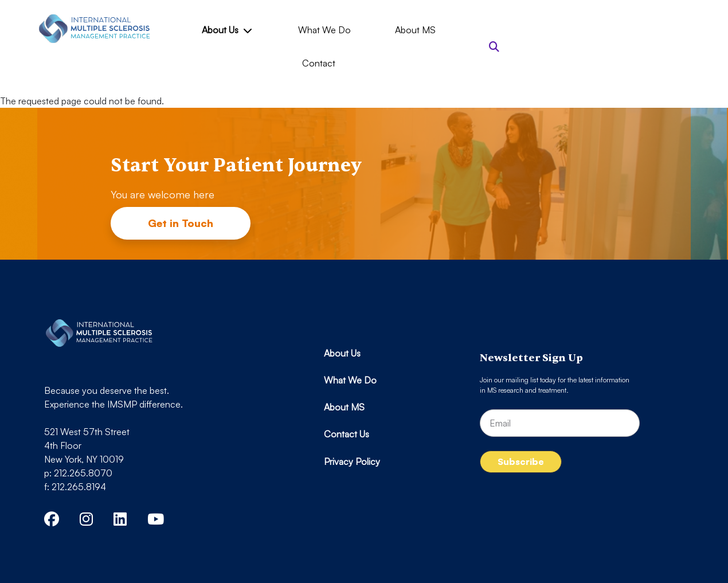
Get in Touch (181, 223)
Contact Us (347, 434)
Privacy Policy (352, 461)
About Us (226, 30)
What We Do (324, 30)
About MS (415, 30)
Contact (319, 63)
